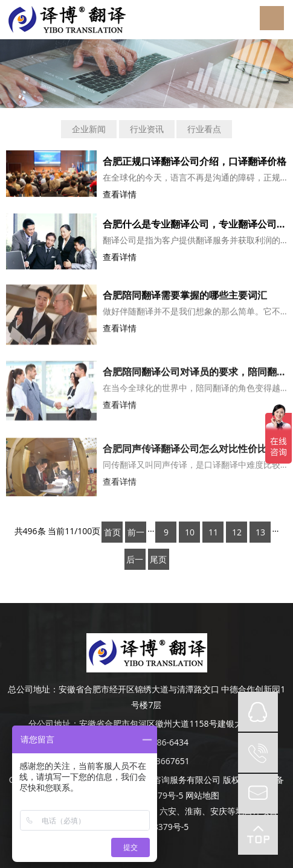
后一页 (135, 562)
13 (260, 532)
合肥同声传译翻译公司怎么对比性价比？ (190, 453)
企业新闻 (89, 129)
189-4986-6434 (159, 742)
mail (258, 794)
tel (258, 753)
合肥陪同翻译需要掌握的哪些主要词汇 (185, 298)
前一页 (136, 535)
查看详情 (120, 194)
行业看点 (204, 129)
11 (213, 532)
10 (190, 532)
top (258, 835)
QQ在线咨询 (258, 712)
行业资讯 (147, 129)
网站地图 (202, 795)
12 (237, 532)
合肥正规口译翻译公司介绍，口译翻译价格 (195, 161)
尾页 (158, 559)
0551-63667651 (159, 761)
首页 (112, 532)
